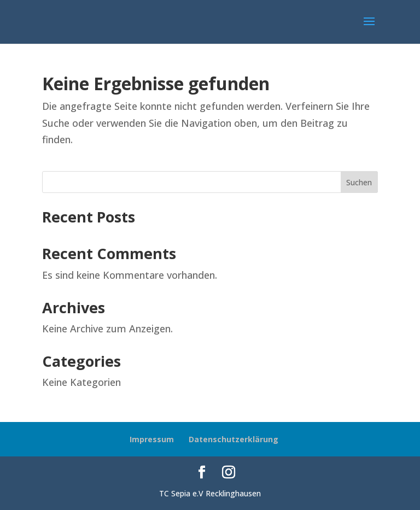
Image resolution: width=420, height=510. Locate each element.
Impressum (152, 439)
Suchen (359, 182)
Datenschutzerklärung (234, 439)
